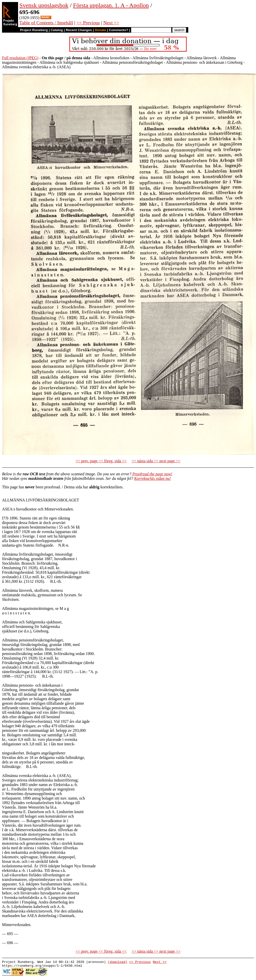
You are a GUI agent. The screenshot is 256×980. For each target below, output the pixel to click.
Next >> (111, 23)
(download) (117, 962)
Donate (100, 30)
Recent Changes (79, 30)
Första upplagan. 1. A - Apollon (111, 5)
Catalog (57, 30)
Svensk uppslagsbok (44, 5)
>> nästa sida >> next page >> (156, 461)
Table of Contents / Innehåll (46, 23)
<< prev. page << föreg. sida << (101, 461)
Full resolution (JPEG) (20, 58)
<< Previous (88, 23)
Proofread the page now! (152, 474)
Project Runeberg (34, 30)
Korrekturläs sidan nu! (153, 478)
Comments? (119, 30)
